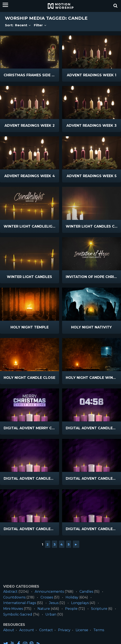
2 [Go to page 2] (48, 544)
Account (27, 630)
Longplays (80, 603)
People (71, 609)
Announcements (49, 592)
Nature (44, 609)
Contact (46, 630)
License (82, 630)
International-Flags (20, 603)
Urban (51, 614)
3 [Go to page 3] (55, 544)
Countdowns (14, 597)
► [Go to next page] (76, 544)
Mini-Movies (13, 609)
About (9, 630)
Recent (23, 25)
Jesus (54, 603)
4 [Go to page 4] (62, 544)
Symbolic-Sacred (18, 614)
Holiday (72, 597)
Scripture (99, 609)
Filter (40, 25)
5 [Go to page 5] (69, 544)
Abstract (10, 592)
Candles (86, 592)
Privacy (64, 630)
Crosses (47, 597)
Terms (99, 630)
